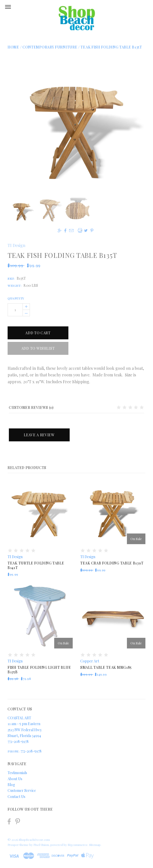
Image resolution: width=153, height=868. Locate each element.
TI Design (16, 245)
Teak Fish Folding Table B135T (111, 47)
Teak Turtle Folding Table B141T (36, 565)
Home (13, 47)
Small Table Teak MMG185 (106, 667)
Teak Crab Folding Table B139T (112, 563)
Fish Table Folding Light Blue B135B (39, 670)
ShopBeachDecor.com (34, 840)
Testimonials (17, 773)
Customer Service (22, 790)
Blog (11, 785)
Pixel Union (41, 845)
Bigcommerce (78, 845)
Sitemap (95, 845)
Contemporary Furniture (50, 47)
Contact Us (16, 797)
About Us (15, 779)
